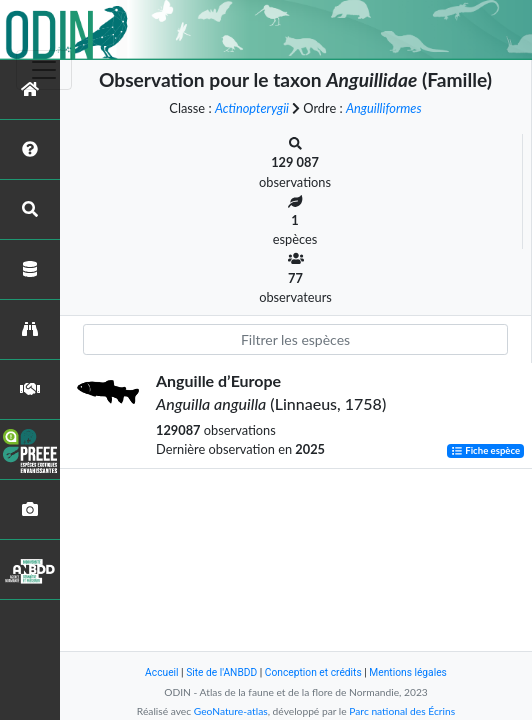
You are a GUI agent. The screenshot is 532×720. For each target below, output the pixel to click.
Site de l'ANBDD (221, 672)
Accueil (161, 672)
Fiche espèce (485, 450)
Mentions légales (408, 672)
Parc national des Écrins (402, 711)
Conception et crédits (313, 672)
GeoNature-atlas (231, 711)
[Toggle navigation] (44, 70)
